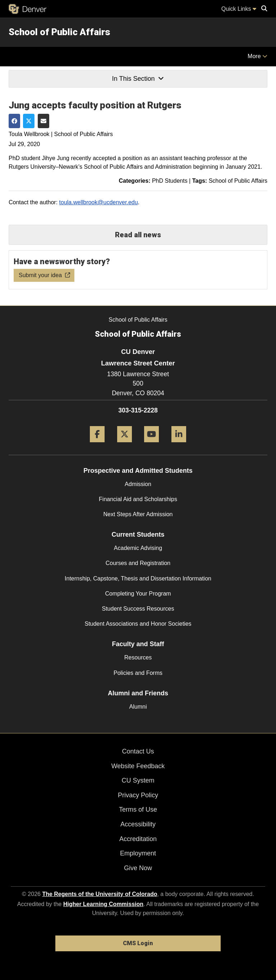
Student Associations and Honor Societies (138, 624)
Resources (138, 657)
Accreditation (138, 839)
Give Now (138, 868)
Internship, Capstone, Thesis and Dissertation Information (138, 578)
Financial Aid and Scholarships (138, 499)
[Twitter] (125, 445)
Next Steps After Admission (138, 514)
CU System (138, 780)
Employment (138, 853)
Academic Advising (138, 548)
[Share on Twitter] (29, 121)
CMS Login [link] (138, 943)
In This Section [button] (138, 79)
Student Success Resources (138, 609)
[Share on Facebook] (14, 121)
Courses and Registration (138, 563)
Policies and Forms (138, 673)
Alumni (138, 707)
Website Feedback (138, 766)
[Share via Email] (43, 121)
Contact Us (138, 751)
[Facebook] (97, 445)
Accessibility (138, 824)
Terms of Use (138, 809)
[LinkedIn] (179, 445)
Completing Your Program (138, 594)
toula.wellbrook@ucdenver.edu (99, 202)
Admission (138, 484)
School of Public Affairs (59, 32)
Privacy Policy (138, 795)
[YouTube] (151, 445)
